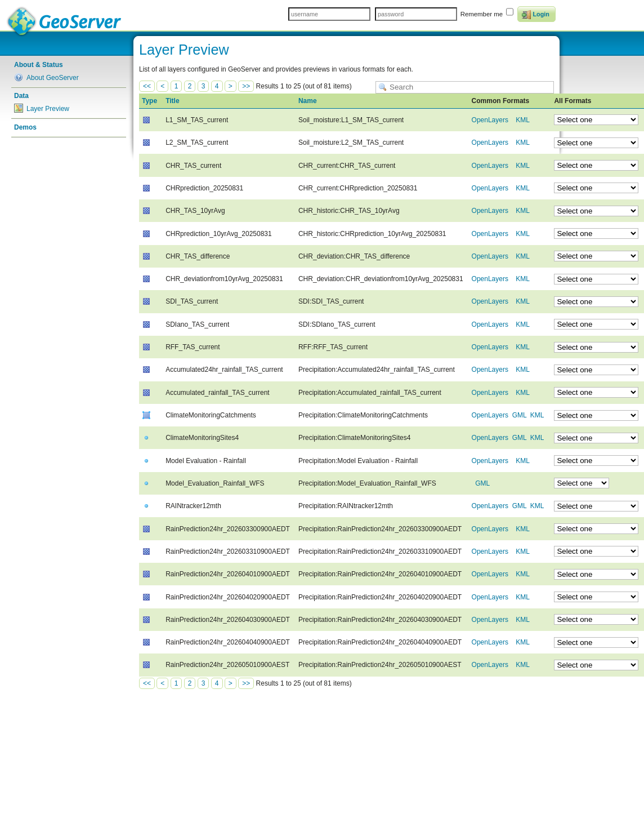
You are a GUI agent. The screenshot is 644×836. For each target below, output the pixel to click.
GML (520, 415)
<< (147, 86)
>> (246, 86)
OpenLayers (490, 120)
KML (522, 120)
